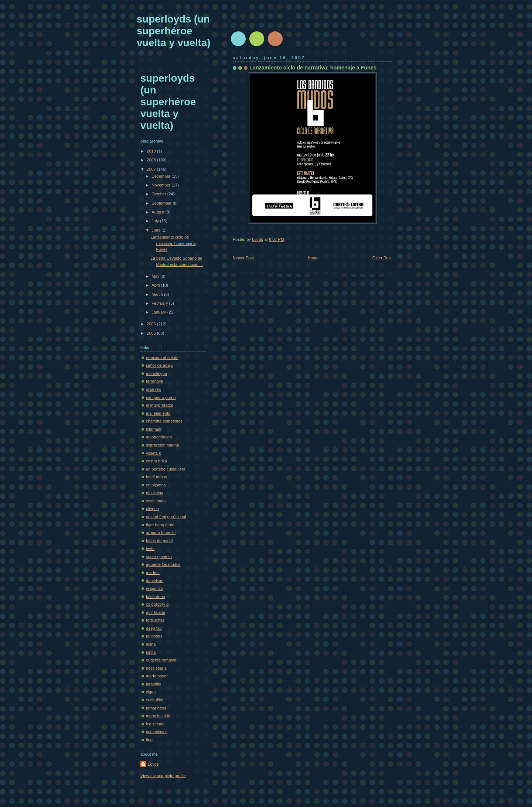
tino (149, 740)
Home (313, 258)
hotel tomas (156, 477)
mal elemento (158, 413)
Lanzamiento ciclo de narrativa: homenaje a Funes (173, 243)
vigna (151, 692)
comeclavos (157, 732)
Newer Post (243, 258)
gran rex (154, 389)
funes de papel (159, 541)
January (159, 312)
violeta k (154, 453)
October (159, 194)
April (156, 285)
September (162, 203)
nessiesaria (156, 668)
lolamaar (154, 429)
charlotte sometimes (164, 421)
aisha (151, 644)
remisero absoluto (162, 358)
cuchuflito (155, 700)
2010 (152, 151)
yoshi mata (156, 501)
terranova (155, 381)
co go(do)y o (157, 604)
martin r (153, 572)
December (161, 176)
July (156, 221)
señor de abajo (159, 365)
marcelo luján (158, 716)
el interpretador (160, 405)
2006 (152, 324)
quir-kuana (156, 612)
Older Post (382, 258)
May (156, 276)
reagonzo (154, 588)
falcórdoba (156, 596)
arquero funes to (161, 533)
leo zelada (155, 724)
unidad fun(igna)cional (166, 517)
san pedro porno (161, 397)
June (156, 230)
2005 (152, 333)
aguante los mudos (163, 564)
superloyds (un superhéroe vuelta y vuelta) (173, 31)
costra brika (156, 461)
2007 (152, 169)
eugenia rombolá (161, 660)
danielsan (155, 581)
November (161, 185)
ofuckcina (155, 493)
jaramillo (154, 684)
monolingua (156, 373)
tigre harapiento (160, 525)
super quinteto (159, 557)
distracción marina (163, 445)
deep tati (154, 628)
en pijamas (156, 485)
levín (150, 548)
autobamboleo (159, 437)
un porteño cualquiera (166, 469)
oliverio (152, 509)
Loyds (153, 764)
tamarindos (156, 708)
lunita (151, 652)
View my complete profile (163, 776)
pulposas (154, 636)
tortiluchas (155, 620)
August (158, 212)
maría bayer (157, 676)
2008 (152, 160)
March (158, 294)
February (160, 303)
